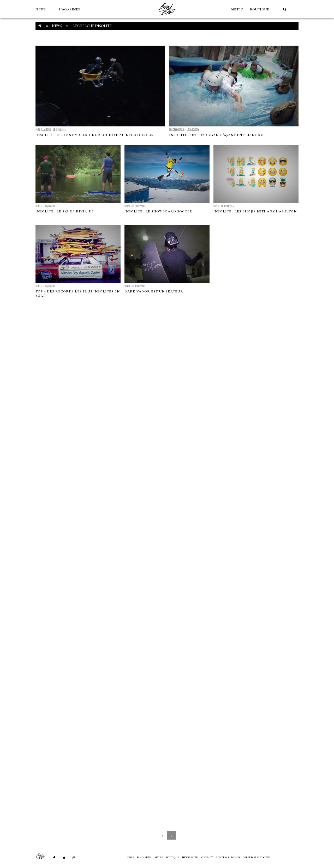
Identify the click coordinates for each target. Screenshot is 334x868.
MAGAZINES (69, 9)
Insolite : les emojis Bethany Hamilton (255, 211)
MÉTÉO (237, 9)
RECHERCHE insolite (92, 26)
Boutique (260, 9)
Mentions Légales (228, 858)
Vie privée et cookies (257, 858)
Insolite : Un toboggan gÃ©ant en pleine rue (217, 135)
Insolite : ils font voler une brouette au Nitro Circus (94, 135)
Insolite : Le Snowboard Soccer (159, 211)
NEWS (41, 9)
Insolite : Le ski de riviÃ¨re (65, 211)
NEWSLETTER (190, 858)
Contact (207, 858)
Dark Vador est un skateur (154, 291)
